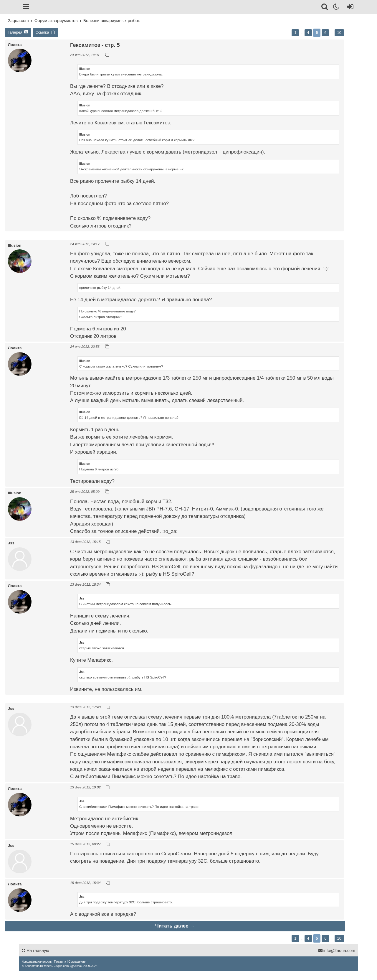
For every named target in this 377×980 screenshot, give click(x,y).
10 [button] (339, 33)
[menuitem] (37, 962)
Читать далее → (175, 926)
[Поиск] (325, 8)
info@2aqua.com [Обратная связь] (337, 951)
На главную (35, 951)
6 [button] (325, 33)
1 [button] (295, 33)
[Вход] (349, 8)
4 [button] (308, 33)
